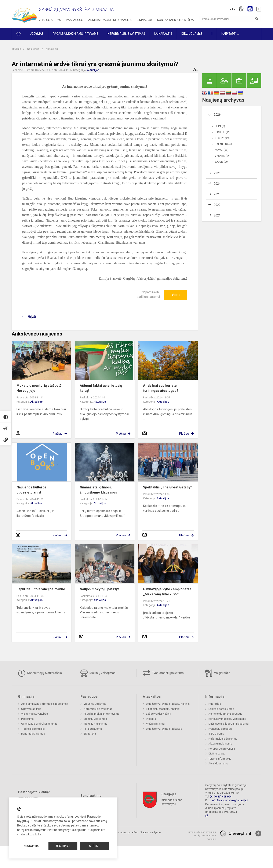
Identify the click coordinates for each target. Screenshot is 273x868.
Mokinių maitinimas (95, 724)
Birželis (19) (223, 132)
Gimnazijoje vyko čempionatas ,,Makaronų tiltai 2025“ (167, 592)
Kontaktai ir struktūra (176, 20)
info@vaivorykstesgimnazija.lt (230, 800)
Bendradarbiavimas (33, 734)
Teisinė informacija (220, 759)
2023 (217, 194)
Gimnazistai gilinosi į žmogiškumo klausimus (98, 490)
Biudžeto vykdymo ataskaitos (164, 729)
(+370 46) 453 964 (221, 797)
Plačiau (58, 434)
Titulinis (17, 49)
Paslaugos (75, 20)
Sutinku (94, 846)
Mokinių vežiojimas (98, 673)
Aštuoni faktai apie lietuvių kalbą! (101, 388)
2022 (217, 205)
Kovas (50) (222, 150)
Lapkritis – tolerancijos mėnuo (41, 589)
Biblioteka (90, 734)
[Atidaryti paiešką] (257, 19)
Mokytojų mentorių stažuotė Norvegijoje (39, 388)
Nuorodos (215, 704)
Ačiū (176, 295)
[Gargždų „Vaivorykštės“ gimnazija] (24, 13)
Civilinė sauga (217, 754)
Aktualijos (52, 49)
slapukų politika (31, 834)
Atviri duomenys (218, 763)
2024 (217, 184)
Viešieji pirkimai (156, 724)
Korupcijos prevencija (222, 749)
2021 (217, 215)
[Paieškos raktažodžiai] (230, 19)
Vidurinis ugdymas (95, 704)
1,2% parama (216, 734)
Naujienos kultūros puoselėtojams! (32, 490)
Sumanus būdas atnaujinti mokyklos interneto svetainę (201, 836)
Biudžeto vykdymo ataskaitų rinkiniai (168, 704)
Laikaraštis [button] (163, 34)
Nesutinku (63, 846)
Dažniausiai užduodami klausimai (229, 724)
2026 (217, 115)
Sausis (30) (222, 162)
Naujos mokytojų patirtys (100, 589)
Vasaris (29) (223, 156)
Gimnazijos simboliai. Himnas (39, 724)
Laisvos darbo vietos (221, 709)
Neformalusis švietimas (98, 709)
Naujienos (34, 49)
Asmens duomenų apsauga (225, 714)
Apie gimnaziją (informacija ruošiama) (44, 704)
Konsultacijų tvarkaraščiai (40, 673)
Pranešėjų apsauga (220, 729)
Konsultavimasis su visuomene (227, 719)
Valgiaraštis (218, 673)
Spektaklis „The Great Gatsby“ (167, 487)
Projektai (151, 719)
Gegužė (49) (222, 138)
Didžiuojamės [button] (192, 34)
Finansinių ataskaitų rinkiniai (163, 709)
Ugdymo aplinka (31, 709)
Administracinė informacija (110, 20)
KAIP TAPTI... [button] (230, 34)
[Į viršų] (258, 833)
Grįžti (32, 317)
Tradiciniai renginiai (33, 729)
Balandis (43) (223, 144)
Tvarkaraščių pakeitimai (164, 673)
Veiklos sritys (50, 20)
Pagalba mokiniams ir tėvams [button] (76, 34)
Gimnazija (144, 20)
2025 (217, 173)
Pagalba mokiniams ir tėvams (101, 714)
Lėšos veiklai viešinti (159, 714)
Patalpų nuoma (93, 729)
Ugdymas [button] (37, 34)
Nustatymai (32, 846)
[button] (232, 9)
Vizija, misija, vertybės (34, 714)
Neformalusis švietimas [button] (126, 34)
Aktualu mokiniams (220, 744)
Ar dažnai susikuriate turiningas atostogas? (161, 388)
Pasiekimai (28, 719)
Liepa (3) (220, 126)
